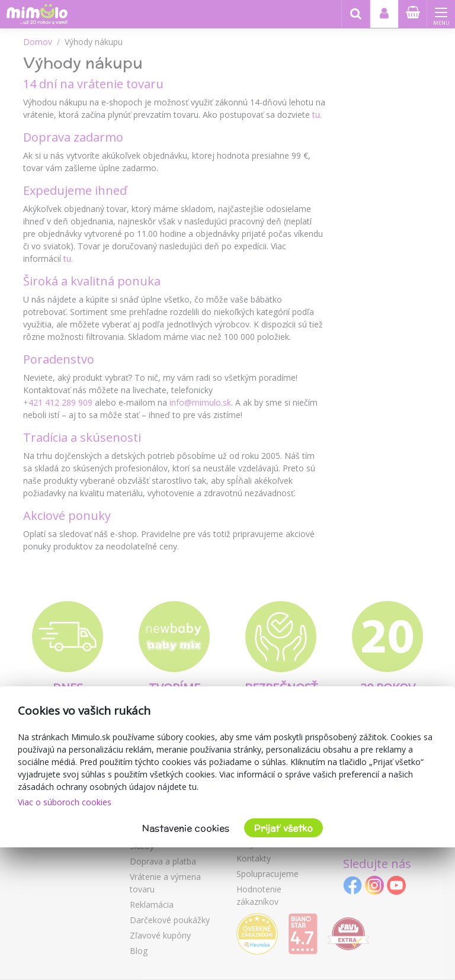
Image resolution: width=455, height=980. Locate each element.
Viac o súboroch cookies (65, 802)
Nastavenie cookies (186, 828)
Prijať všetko (283, 828)
